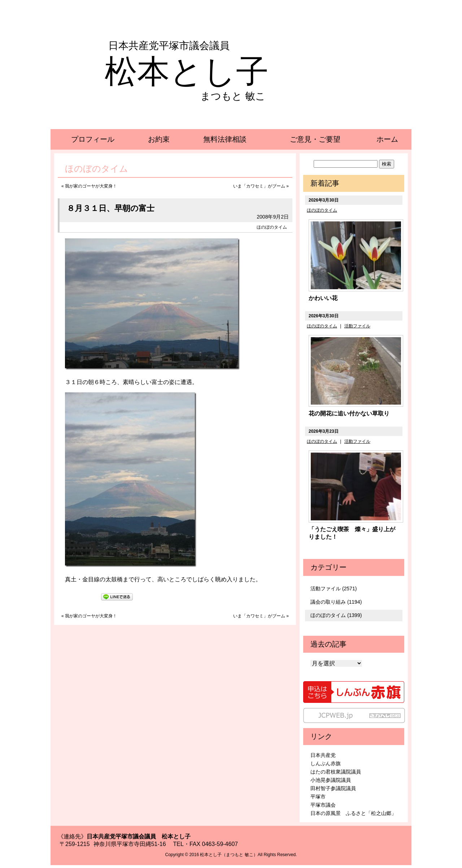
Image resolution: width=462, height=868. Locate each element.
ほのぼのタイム (272, 227)
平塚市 (318, 797)
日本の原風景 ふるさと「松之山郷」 (353, 813)
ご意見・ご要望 (315, 139)
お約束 (159, 139)
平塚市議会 (323, 805)
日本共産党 (323, 755)
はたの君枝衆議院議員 (336, 772)
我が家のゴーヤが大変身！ (91, 186)
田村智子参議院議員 (333, 788)
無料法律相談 (225, 139)
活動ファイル (357, 326)
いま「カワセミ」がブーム (259, 186)
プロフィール (93, 139)
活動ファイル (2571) (334, 589)
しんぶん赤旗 (326, 763)
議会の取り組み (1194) (336, 602)
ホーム (387, 139)
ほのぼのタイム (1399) (336, 615)
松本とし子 (187, 71)
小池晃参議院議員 (331, 780)
